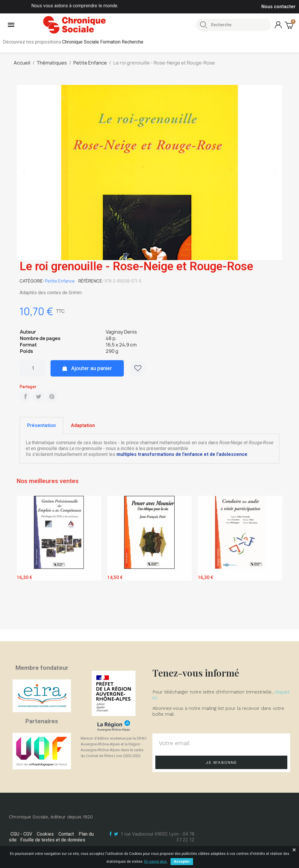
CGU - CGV (21, 834)
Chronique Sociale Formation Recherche (103, 42)
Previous (25, 561)
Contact (66, 834)
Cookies (45, 834)
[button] (24, 172)
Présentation (41, 425)
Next (274, 561)
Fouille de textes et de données (53, 840)
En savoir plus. (156, 862)
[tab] (41, 426)
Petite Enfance (60, 281)
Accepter (182, 862)
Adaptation (83, 425)
